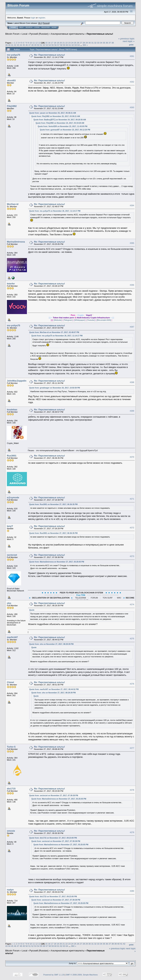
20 (61, 43)
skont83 (11, 80)
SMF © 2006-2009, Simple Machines (82, 975)
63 (76, 45)
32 (95, 43)
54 (50, 45)
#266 (132, 285)
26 (78, 43)
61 (70, 45)
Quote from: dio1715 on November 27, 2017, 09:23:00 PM (53, 838)
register (42, 18)
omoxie (11, 831)
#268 (132, 382)
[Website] (58, 320)
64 (79, 45)
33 (98, 43)
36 (107, 43)
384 (84, 45)
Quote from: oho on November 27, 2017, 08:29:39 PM (51, 644)
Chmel (10, 682)
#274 (132, 605)
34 (101, 43)
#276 (132, 684)
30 (90, 43)
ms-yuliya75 (13, 55)
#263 (132, 107)
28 (84, 43)
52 (44, 45)
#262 (132, 82)
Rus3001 (12, 456)
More (54, 27)
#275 (132, 639)
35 (104, 43)
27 (81, 43)
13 (39, 43)
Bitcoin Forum (12, 34)
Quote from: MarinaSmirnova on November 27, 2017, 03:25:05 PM (57, 562)
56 (56, 45)
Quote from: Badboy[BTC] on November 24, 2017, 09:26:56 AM (60, 120)
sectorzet (12, 555)
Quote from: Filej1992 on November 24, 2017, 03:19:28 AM (60, 123)
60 (67, 45)
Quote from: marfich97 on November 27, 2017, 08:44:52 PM (54, 689)
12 (37, 43)
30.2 (40, 23)
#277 (132, 748)
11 (34, 43)
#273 (132, 556)
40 (9, 45)
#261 (132, 56)
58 (61, 45)
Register (46, 27)
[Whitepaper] (80, 320)
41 (12, 45)
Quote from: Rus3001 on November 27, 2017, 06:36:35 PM (53, 504)
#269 (132, 411)
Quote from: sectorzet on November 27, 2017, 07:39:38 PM (54, 795)
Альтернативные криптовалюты (68, 34)
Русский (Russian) (39, 34)
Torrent (46, 23)
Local (25, 34)
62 (73, 45)
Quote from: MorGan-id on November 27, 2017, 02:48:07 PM (54, 332)
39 (6, 45)
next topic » (129, 41)
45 (24, 45)
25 (75, 43)
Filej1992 (12, 106)
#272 (132, 528)
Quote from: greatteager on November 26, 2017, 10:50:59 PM (55, 388)
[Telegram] (68, 320)
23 (69, 43)
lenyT (10, 526)
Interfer (11, 284)
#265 (132, 243)
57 (58, 45)
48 (32, 45)
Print (131, 45)
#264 (132, 205)
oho (9, 603)
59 (64, 45)
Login (37, 27)
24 (72, 43)
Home (13, 27)
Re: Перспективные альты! (49, 55)
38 (113, 43)
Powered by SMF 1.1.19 (54, 975)
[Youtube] (91, 320)
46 (27, 45)
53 (47, 45)
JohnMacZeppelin (17, 381)
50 (38, 45)
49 (35, 45)
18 (55, 43)
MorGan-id (13, 204)
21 (64, 43)
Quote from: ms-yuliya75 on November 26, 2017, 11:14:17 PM (55, 211)
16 (49, 43)
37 (110, 43)
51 (41, 45)
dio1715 (11, 789)
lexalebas (12, 410)
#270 (132, 457)
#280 (132, 891)
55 (53, 45)
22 (67, 43)
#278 (132, 790)
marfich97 (12, 637)
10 (31, 43)
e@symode (13, 498)
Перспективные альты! (100, 34)
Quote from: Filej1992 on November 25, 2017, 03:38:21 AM (56, 116)
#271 (132, 499)
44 (21, 45)
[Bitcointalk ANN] (104, 320)
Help (21, 27)
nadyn (10, 890)
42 (15, 45)
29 (87, 43)
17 (52, 43)
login (33, 18)
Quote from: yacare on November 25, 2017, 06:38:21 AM (53, 113)
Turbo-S (11, 747)
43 (18, 45)
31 (92, 43)
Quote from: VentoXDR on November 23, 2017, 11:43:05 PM (63, 126)
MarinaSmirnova (16, 242)
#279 (132, 832)
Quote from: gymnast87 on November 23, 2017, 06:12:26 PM (65, 130)
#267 (132, 327)
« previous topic (126, 39)
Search (29, 27)
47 (29, 45)
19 (58, 43)
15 (46, 43)
